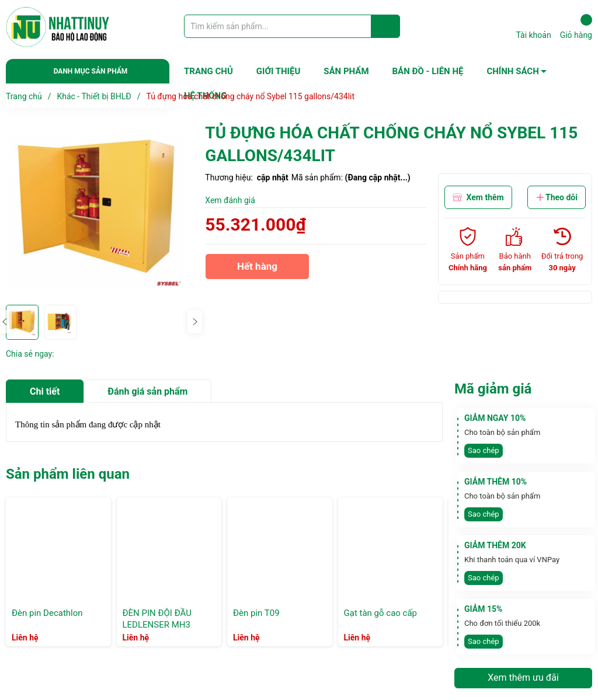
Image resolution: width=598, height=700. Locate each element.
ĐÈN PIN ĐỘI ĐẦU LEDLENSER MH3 (157, 619)
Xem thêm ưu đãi (523, 678)
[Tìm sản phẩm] (292, 26)
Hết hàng (257, 270)
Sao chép (484, 450)
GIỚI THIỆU (278, 71)
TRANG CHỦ (208, 71)
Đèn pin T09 (256, 613)
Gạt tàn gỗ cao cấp (381, 613)
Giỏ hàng (576, 27)
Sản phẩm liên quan (68, 474)
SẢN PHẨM (346, 71)
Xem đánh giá (230, 200)
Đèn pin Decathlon (47, 613)
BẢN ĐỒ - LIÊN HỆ (428, 71)
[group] (100, 210)
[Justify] (386, 26)
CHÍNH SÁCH (512, 71)
